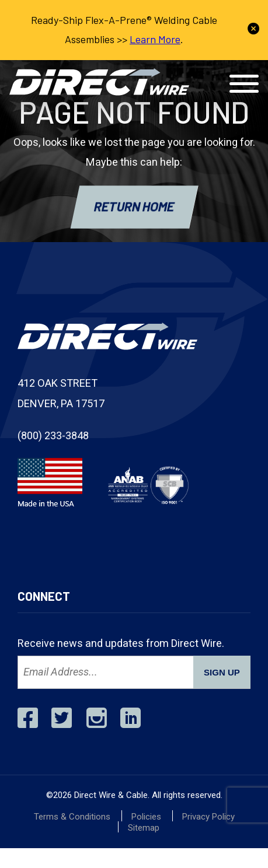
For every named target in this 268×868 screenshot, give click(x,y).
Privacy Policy (208, 817)
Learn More (155, 39)
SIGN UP (222, 672)
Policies (146, 817)
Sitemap (144, 828)
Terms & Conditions (72, 817)
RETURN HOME (135, 206)
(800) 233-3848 (53, 435)
